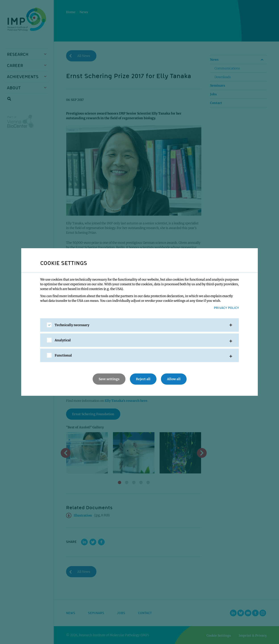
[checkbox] (49, 325)
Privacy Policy (226, 308)
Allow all (174, 379)
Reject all (143, 379)
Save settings (109, 379)
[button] (139, 325)
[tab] (139, 325)
